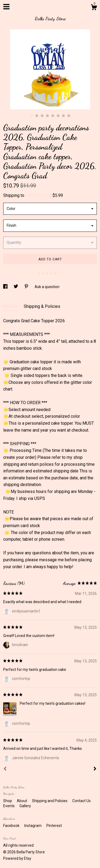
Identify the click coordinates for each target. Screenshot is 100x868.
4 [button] (47, 116)
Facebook (12, 826)
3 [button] (42, 116)
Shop (8, 801)
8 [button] (69, 116)
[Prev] (5, 769)
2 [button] (37, 116)
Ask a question (47, 287)
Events (9, 806)
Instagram (33, 826)
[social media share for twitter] (16, 287)
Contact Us (81, 801)
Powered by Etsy (17, 858)
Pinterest (54, 826)
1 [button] (31, 116)
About (22, 801)
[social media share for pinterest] (27, 287)
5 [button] (53, 116)
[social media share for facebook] (6, 287)
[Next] (95, 769)
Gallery (25, 806)
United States (38, 195)
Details (11, 306)
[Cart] (94, 8)
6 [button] (58, 116)
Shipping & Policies (42, 306)
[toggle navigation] (6, 7)
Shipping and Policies (50, 801)
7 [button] (63, 116)
